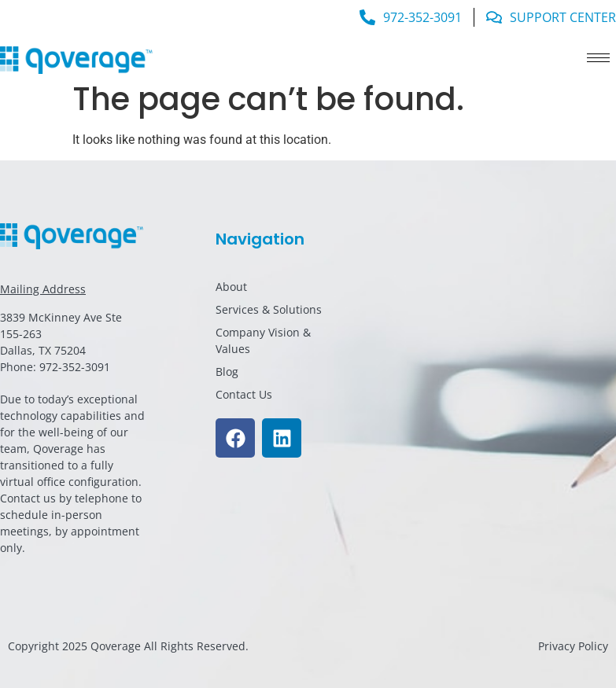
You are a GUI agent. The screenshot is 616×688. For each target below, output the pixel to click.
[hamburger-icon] (598, 58)
